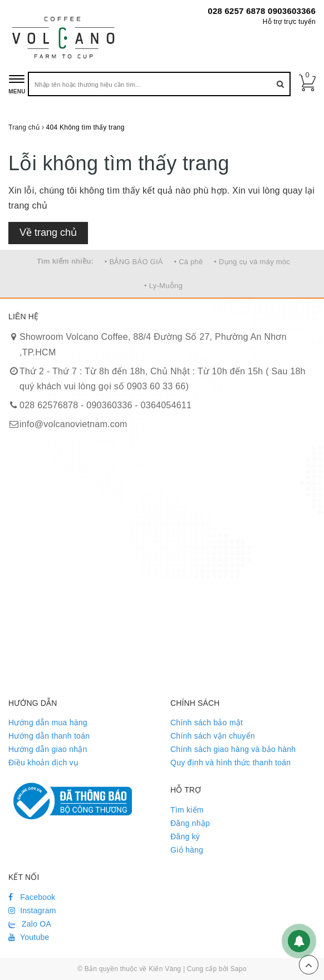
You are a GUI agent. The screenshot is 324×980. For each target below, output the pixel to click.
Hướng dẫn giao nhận (48, 749)
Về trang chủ (48, 232)
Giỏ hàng (187, 850)
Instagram (32, 910)
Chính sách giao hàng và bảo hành (233, 749)
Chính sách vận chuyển (213, 736)
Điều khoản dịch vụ (43, 763)
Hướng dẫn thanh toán (49, 736)
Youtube (29, 937)
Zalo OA (30, 924)
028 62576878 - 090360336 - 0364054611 (105, 405)
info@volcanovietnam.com (73, 424)
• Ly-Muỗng (163, 286)
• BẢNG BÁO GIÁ (134, 262)
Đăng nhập (190, 823)
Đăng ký (185, 837)
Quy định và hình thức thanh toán (230, 763)
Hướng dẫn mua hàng (48, 722)
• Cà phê (188, 262)
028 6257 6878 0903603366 (262, 11)
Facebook (32, 897)
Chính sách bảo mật (207, 722)
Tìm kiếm (187, 810)
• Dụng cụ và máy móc (252, 262)
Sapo (239, 969)
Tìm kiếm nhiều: (65, 261)
